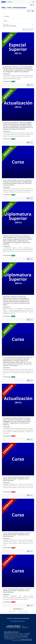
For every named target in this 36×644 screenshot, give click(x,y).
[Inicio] (31, 5)
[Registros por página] (16, 612)
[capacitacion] (30, 85)
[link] (28, 11)
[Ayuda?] (33, 5)
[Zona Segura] (33, 2)
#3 (21, 612)
